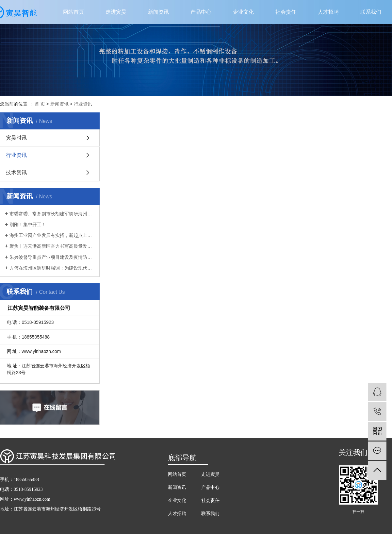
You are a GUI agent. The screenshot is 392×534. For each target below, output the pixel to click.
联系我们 (371, 12)
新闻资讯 (158, 12)
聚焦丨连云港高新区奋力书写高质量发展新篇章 (52, 246)
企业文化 (243, 12)
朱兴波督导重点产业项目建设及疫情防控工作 (52, 257)
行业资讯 (83, 104)
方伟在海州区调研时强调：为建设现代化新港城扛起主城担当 (52, 268)
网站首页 (73, 12)
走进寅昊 (116, 12)
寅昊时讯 (16, 138)
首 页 (40, 104)
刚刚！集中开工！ (28, 225)
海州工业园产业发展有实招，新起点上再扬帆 (52, 235)
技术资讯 (16, 172)
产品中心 (201, 12)
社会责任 (286, 12)
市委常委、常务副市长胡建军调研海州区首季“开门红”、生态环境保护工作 (52, 214)
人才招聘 (328, 12)
